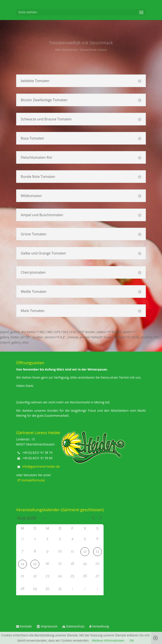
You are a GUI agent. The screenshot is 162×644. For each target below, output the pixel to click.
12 (85, 551)
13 (97, 551)
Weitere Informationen (108, 640)
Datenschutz (73, 626)
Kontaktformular (31, 480)
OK (132, 640)
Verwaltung (99, 626)
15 (35, 564)
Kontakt (24, 626)
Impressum (47, 626)
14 (22, 564)
